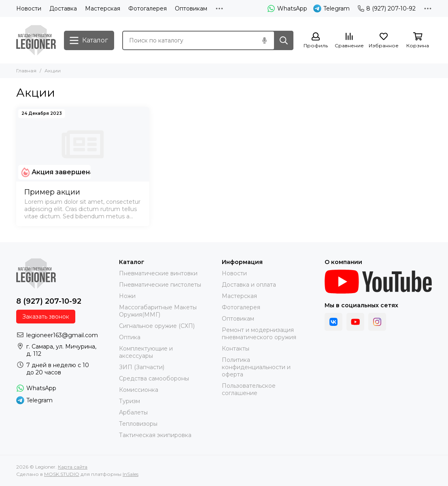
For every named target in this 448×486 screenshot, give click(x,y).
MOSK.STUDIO (62, 474)
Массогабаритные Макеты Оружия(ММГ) (158, 311)
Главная (26, 71)
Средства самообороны (154, 378)
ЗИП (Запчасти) (142, 367)
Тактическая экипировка (155, 435)
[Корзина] (418, 41)
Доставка (63, 8)
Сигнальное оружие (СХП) (157, 326)
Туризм (130, 401)
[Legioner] (36, 40)
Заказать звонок (46, 317)
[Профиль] (316, 41)
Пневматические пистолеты (160, 285)
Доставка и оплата (249, 285)
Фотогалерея (148, 8)
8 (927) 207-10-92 (387, 8)
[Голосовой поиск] (264, 40)
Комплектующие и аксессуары (146, 352)
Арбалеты (133, 412)
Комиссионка (139, 390)
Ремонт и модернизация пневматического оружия (259, 334)
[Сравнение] (349, 41)
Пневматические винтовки (158, 273)
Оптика (130, 337)
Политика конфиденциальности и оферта (256, 367)
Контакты (236, 349)
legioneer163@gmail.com (62, 335)
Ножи (127, 296)
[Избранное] (384, 41)
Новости (29, 8)
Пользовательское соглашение (249, 389)
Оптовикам (191, 8)
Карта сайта (73, 467)
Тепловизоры (138, 424)
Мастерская (103, 8)
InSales (131, 474)
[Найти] (284, 40)
